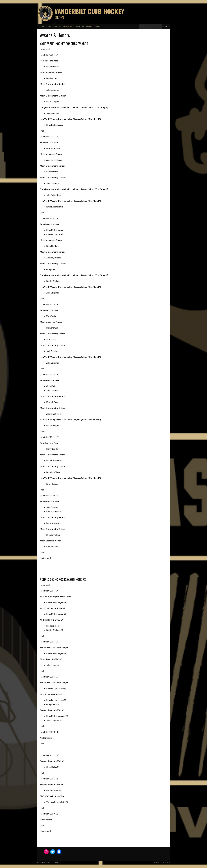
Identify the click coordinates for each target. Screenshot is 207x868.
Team (49, 26)
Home (42, 26)
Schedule (57, 26)
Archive (89, 26)
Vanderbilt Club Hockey (89, 11)
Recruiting (68, 26)
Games (98, 26)
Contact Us (79, 26)
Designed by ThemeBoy (161, 862)
